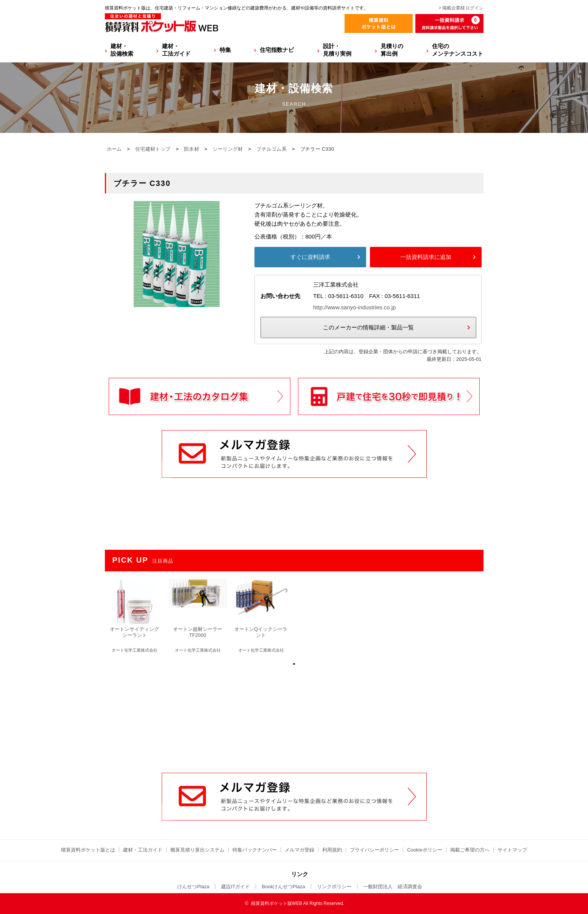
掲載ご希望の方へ (470, 850)
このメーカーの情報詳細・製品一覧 (368, 327)
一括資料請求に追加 (426, 257)
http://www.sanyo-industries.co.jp (354, 307)
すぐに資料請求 (310, 257)
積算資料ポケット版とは (88, 850)
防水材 (192, 149)
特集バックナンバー (255, 850)
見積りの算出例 (392, 50)
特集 (225, 50)
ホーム (114, 149)
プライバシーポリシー (374, 850)
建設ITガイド (236, 887)
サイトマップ (512, 850)
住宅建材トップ (153, 149)
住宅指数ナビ (277, 50)
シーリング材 (228, 149)
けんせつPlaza (193, 887)
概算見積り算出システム (197, 850)
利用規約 (332, 850)
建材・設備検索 (122, 50)
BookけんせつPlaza (283, 887)
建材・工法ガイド (176, 50)
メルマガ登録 (299, 850)
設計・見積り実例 (337, 50)
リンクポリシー (334, 887)
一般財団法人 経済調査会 (393, 887)
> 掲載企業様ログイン (461, 8)
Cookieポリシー (424, 850)
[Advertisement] (294, 715)
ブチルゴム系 (271, 149)
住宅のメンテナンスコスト (458, 50)
